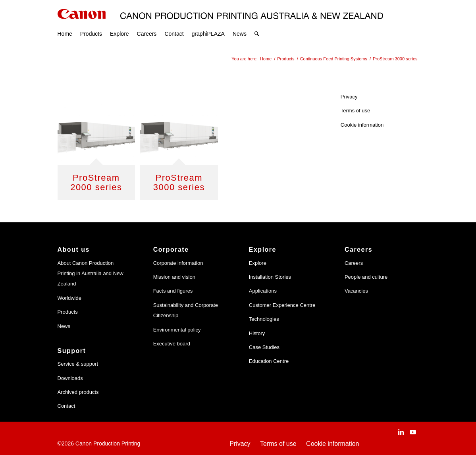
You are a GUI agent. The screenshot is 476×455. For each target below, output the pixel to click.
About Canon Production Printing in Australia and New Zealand (91, 274)
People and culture (366, 277)
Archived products (78, 392)
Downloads (70, 378)
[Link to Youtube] (413, 432)
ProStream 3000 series (179, 182)
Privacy (349, 97)
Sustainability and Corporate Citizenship (186, 310)
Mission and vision (174, 277)
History (257, 333)
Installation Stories (270, 277)
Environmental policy (177, 330)
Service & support (78, 364)
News (64, 326)
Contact (66, 406)
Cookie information (362, 125)
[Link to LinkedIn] (401, 432)
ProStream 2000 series (96, 182)
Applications (263, 291)
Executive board (172, 344)
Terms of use (355, 111)
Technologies (264, 319)
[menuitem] (65, 24)
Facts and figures (173, 291)
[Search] (257, 24)
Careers (354, 263)
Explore (258, 263)
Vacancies (356, 291)
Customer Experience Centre (282, 305)
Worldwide (69, 298)
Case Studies (264, 347)
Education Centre (269, 361)
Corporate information (178, 263)
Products (68, 312)
